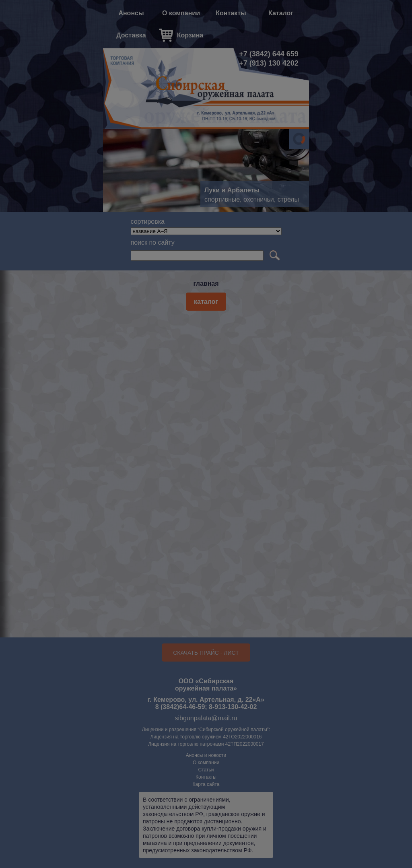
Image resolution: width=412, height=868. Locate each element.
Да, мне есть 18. (156, 455)
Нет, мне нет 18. (256, 455)
